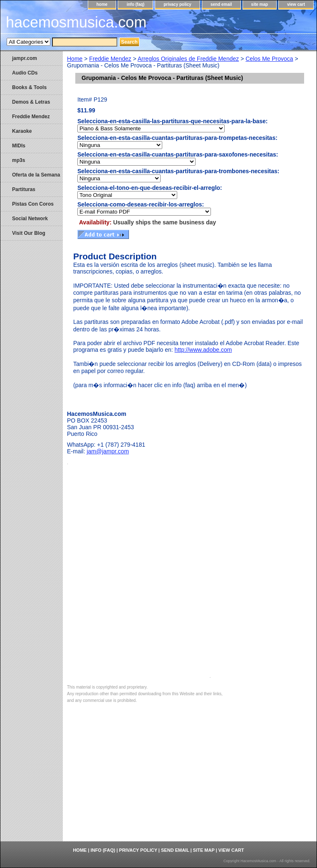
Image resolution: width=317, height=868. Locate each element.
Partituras (24, 189)
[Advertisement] (190, 779)
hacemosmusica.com (76, 22)
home (102, 4)
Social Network (30, 219)
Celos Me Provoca (269, 59)
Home (75, 59)
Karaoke (22, 131)
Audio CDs (25, 73)
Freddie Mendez (110, 59)
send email (221, 4)
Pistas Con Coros (33, 204)
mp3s (19, 160)
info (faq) (135, 4)
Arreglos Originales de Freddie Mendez (188, 59)
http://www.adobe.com (203, 350)
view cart (296, 4)
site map (260, 4)
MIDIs (19, 146)
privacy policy (177, 4)
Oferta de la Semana (36, 175)
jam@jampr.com (108, 451)
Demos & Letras (31, 102)
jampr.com (25, 58)
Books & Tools (29, 87)
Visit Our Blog (29, 233)
